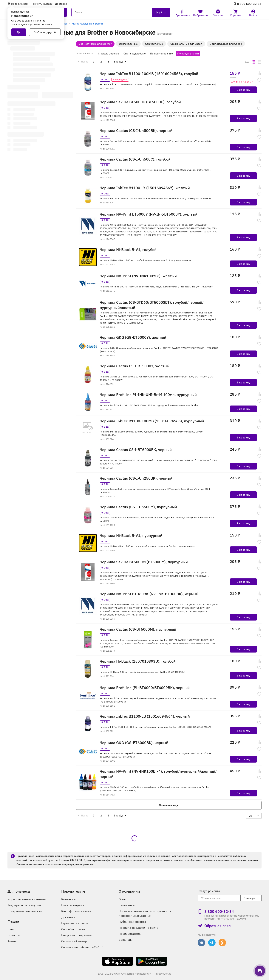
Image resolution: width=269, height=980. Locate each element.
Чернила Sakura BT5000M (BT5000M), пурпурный (144, 562)
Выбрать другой (45, 32)
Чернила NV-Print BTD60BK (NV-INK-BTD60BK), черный (149, 594)
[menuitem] (82, 62)
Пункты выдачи (43, 4)
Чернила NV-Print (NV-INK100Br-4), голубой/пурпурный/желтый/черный (158, 774)
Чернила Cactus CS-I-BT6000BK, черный (136, 450)
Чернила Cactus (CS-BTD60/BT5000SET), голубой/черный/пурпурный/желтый (152, 305)
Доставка (61, 4)
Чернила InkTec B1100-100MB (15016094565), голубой (149, 74)
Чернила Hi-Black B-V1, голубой (128, 250)
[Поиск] (121, 12)
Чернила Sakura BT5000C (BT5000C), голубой (140, 102)
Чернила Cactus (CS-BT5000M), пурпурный (138, 629)
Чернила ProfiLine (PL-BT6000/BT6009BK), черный (145, 688)
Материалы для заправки (87, 24)
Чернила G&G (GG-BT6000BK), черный (134, 743)
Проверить (251, 898)
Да (19, 32)
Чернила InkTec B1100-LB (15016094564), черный (145, 716)
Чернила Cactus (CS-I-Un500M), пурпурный (138, 507)
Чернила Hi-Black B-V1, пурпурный (131, 535)
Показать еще (169, 805)
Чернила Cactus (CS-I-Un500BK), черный (136, 131)
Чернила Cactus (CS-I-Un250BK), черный (136, 478)
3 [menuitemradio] (109, 62)
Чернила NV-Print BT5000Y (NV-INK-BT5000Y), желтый (149, 214)
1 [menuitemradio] (94, 62)
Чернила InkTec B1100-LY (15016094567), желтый (145, 188)
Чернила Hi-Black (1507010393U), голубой (138, 661)
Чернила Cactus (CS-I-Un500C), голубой (135, 159)
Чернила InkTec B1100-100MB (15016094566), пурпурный (152, 421)
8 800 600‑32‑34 (247, 4)
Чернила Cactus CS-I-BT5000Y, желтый (135, 366)
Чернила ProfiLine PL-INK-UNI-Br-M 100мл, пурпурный (148, 395)
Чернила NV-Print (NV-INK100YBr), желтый (138, 276)
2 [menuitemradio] (101, 62)
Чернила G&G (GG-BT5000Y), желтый (133, 337)
